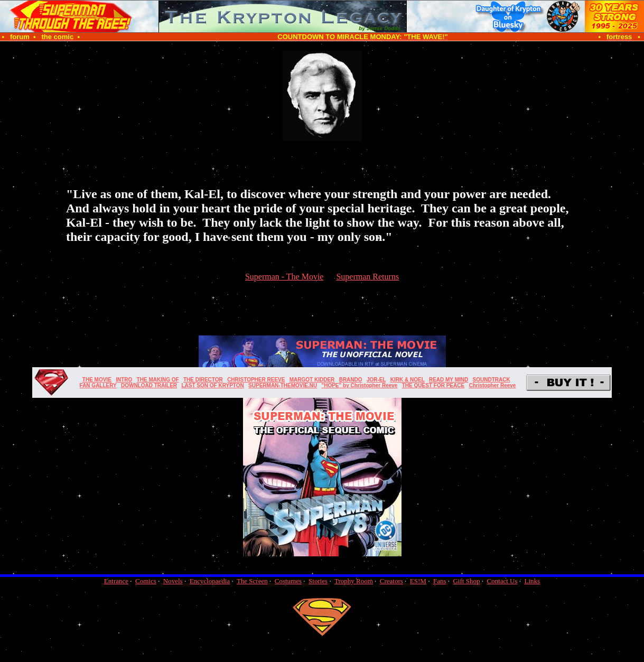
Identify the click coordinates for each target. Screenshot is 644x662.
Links (533, 581)
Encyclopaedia (210, 581)
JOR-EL (376, 380)
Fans (440, 581)
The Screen (252, 581)
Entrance (116, 581)
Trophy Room (354, 581)
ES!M (418, 581)
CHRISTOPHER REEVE (256, 380)
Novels (173, 581)
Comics (146, 581)
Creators (391, 581)
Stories (318, 581)
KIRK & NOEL (408, 380)
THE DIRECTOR (203, 380)
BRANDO (351, 380)
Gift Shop (466, 581)
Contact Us (502, 581)
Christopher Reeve (492, 385)
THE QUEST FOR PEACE (433, 385)
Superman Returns (367, 277)
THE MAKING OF (158, 380)
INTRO (124, 380)
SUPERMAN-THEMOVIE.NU (283, 385)
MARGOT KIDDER (312, 380)
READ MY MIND (449, 380)
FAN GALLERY (98, 385)
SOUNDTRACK (492, 380)
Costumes (288, 581)
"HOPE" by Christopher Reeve (359, 385)
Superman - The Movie (284, 277)
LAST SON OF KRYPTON (212, 385)
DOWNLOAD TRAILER (149, 385)
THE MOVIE (97, 380)
